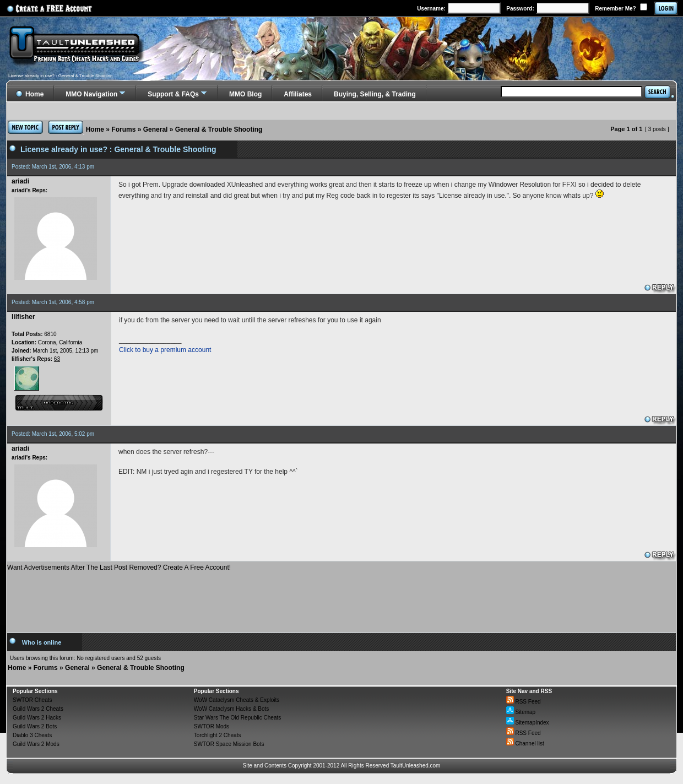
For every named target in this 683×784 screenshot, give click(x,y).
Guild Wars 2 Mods (36, 744)
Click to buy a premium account (165, 350)
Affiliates (298, 94)
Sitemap (521, 712)
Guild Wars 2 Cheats (38, 709)
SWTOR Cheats (32, 700)
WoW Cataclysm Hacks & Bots (232, 709)
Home (95, 129)
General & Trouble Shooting (219, 129)
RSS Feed (524, 702)
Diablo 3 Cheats (32, 735)
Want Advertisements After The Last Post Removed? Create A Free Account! (119, 567)
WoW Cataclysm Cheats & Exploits (237, 700)
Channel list (525, 744)
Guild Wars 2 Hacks (37, 718)
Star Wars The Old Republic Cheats (237, 718)
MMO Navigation (91, 94)
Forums (123, 129)
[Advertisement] (341, 598)
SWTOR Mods (212, 726)
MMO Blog (245, 94)
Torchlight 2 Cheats (218, 735)
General (156, 129)
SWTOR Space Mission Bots (229, 744)
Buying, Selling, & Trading (375, 94)
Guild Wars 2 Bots (35, 726)
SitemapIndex (528, 723)
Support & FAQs (173, 94)
